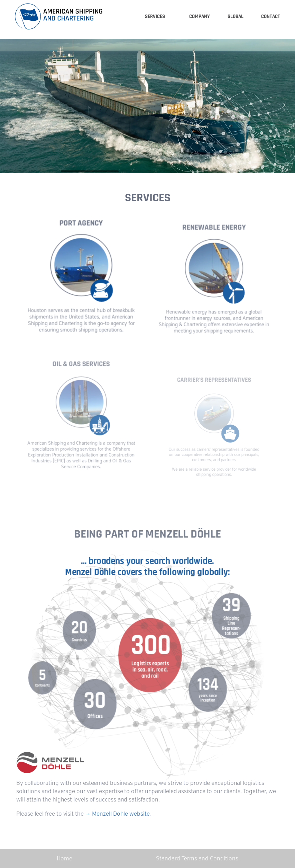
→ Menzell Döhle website (118, 813)
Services (155, 16)
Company (200, 16)
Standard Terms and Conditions (197, 858)
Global (236, 16)
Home (64, 858)
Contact (271, 16)
